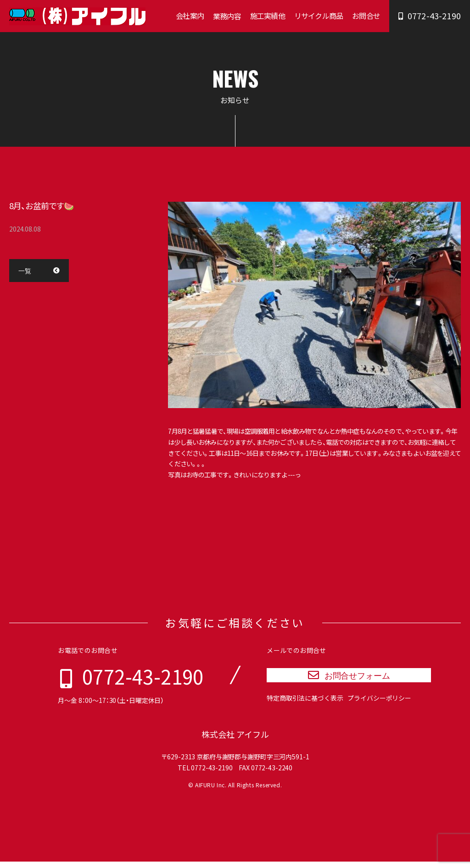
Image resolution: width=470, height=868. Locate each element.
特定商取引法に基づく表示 (305, 707)
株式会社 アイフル (235, 741)
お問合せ (366, 16)
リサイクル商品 (319, 16)
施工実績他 (268, 16)
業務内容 (227, 16)
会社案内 (190, 16)
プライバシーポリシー (379, 707)
